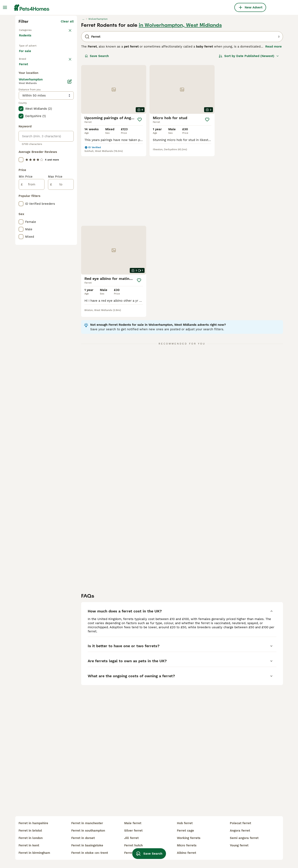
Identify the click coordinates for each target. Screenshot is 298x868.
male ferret (133, 823)
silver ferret (133, 831)
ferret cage (185, 831)
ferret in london (31, 838)
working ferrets (189, 838)
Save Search (97, 130)
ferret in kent (29, 845)
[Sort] (249, 130)
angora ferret (240, 831)
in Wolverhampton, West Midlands (180, 99)
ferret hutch (133, 845)
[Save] (140, 194)
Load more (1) (63, 234)
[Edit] (70, 251)
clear (70, 140)
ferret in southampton (88, 831)
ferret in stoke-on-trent (90, 853)
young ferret (239, 845)
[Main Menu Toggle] (5, 7)
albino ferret (186, 853)
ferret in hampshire (33, 823)
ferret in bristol (30, 831)
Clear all (67, 95)
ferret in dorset (83, 838)
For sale (28, 130)
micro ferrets (187, 845)
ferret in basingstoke (87, 845)
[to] (61, 354)
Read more (273, 121)
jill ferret (131, 838)
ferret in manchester (87, 823)
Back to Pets (29, 104)
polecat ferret (240, 823)
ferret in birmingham (34, 853)
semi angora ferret (244, 838)
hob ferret (185, 823)
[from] (32, 354)
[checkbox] (21, 161)
